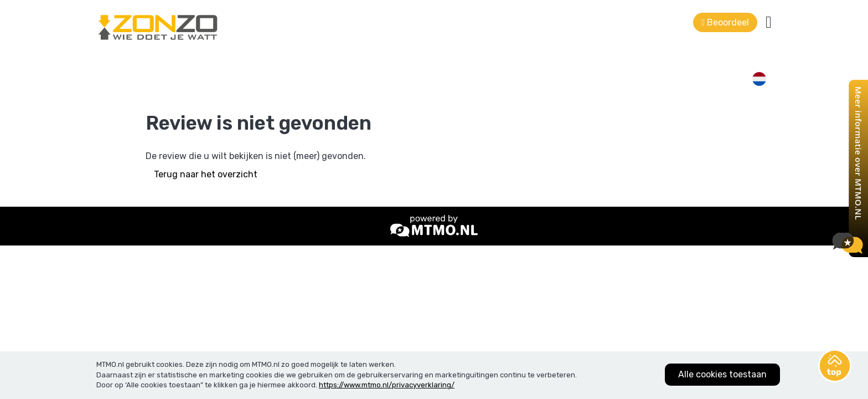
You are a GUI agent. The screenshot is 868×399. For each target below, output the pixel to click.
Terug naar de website (735, 14)
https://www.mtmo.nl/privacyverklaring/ (387, 385)
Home (357, 61)
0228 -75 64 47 (246, 14)
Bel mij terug (585, 61)
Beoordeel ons (690, 61)
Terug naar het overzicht (206, 208)
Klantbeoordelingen (426, 61)
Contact (500, 61)
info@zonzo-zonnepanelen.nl (361, 14)
